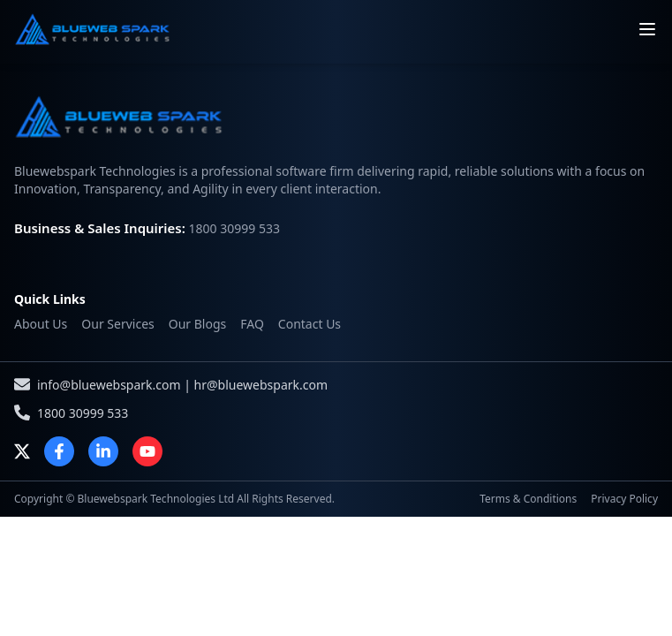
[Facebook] (59, 451)
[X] (22, 451)
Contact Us (310, 324)
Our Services (117, 324)
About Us (41, 324)
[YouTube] (147, 451)
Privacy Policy (624, 499)
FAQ (252, 324)
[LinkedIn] (103, 451)
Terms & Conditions (528, 499)
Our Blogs (198, 324)
